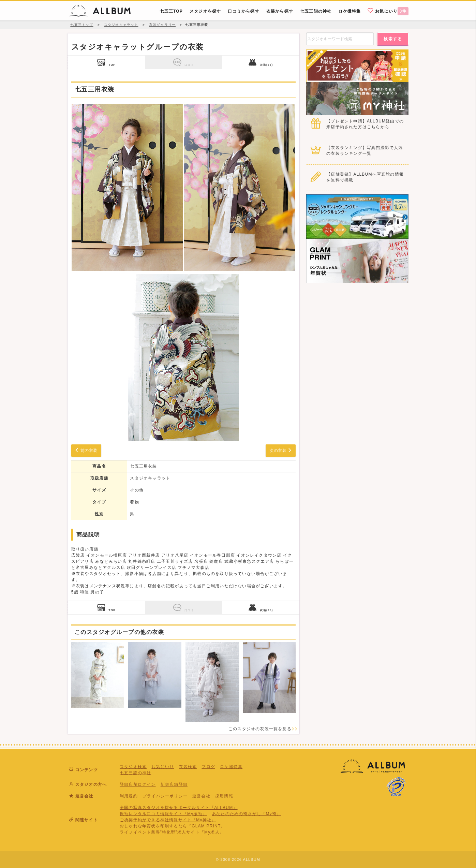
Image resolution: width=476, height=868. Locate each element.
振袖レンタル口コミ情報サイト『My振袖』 (163, 814)
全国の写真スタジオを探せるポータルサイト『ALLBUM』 (179, 808)
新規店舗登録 (174, 784)
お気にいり (388, 11)
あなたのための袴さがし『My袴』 (246, 814)
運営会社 (201, 796)
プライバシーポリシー (165, 796)
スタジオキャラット (150, 478)
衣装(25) (261, 62)
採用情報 (224, 796)
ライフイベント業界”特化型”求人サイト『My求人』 (172, 832)
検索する (393, 39)
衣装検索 (188, 767)
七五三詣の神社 (135, 773)
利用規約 (129, 796)
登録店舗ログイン (138, 784)
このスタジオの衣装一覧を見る (263, 729)
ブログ (208, 767)
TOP (106, 62)
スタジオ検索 (133, 767)
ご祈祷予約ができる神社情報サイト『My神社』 (168, 820)
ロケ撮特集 (231, 767)
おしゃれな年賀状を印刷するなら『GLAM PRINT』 (173, 826)
